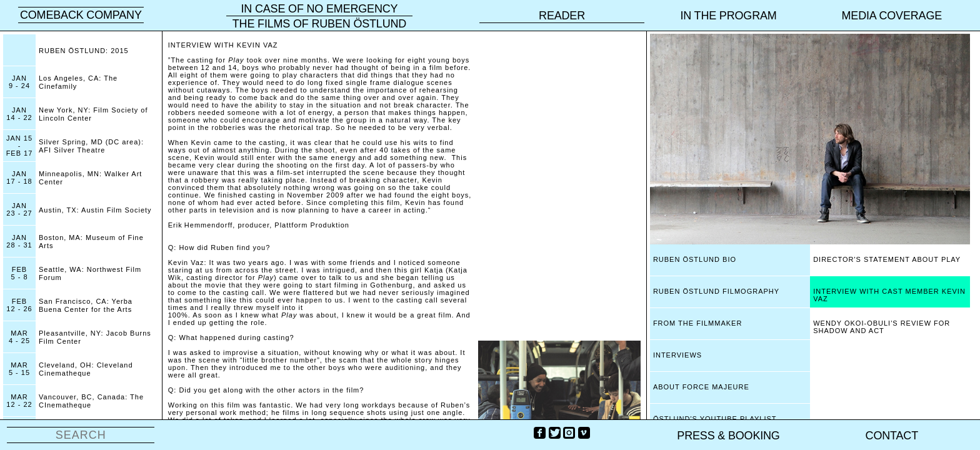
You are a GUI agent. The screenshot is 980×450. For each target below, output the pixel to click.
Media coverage (892, 16)
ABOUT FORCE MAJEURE (701, 387)
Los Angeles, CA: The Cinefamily (78, 82)
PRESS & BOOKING (728, 436)
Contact (892, 436)
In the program (728, 16)
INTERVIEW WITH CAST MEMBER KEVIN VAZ (889, 295)
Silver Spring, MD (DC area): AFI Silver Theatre (91, 146)
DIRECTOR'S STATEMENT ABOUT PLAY (887, 259)
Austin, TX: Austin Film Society (95, 210)
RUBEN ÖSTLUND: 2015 (84, 51)
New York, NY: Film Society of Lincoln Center (93, 114)
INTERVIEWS (677, 355)
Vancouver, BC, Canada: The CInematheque (91, 401)
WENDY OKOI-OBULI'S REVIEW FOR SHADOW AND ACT (882, 327)
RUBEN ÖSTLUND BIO (695, 259)
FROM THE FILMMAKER (697, 323)
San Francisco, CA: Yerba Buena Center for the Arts (86, 305)
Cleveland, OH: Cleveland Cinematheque (86, 369)
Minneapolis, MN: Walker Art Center (90, 178)
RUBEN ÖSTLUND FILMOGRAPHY (716, 291)
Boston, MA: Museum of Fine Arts (91, 242)
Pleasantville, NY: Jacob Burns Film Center (95, 337)
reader (562, 16)
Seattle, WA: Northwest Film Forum (90, 273)
